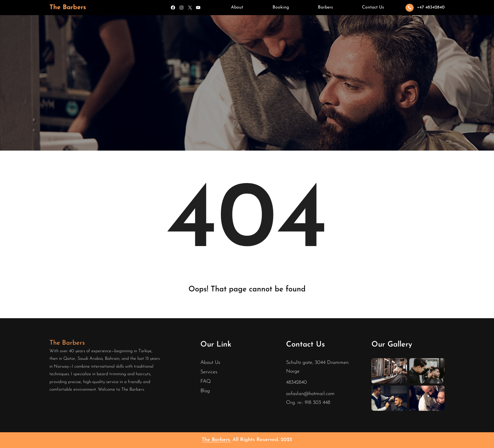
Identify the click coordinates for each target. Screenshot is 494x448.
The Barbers (68, 8)
